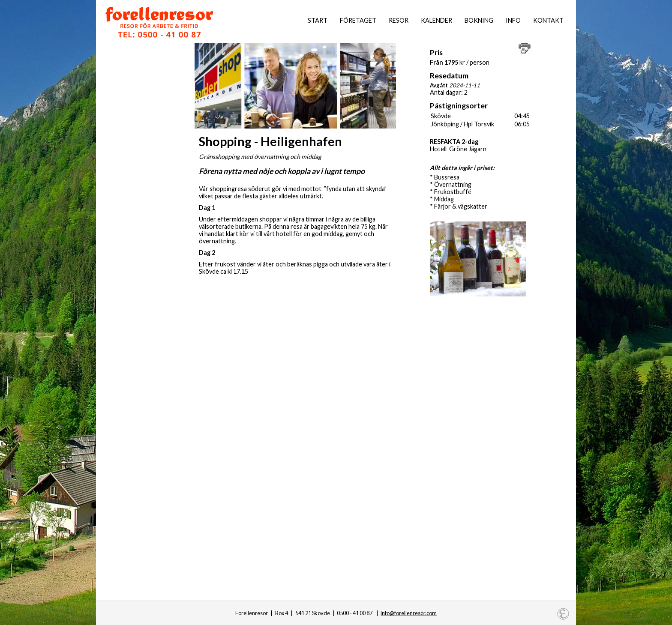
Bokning (479, 20)
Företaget (358, 20)
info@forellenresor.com (409, 613)
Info (513, 20)
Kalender (436, 20)
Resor (399, 20)
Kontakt (548, 20)
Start (318, 20)
